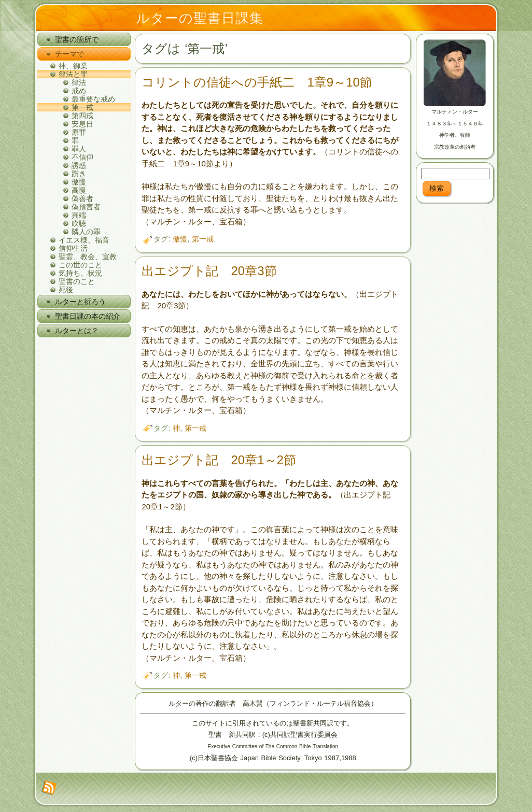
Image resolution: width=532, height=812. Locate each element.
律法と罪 (73, 74)
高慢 (79, 190)
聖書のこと (77, 281)
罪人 (79, 149)
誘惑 (79, 165)
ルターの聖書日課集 (200, 18)
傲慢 (79, 182)
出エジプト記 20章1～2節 (219, 460)
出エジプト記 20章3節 (209, 271)
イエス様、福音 (84, 240)
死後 (66, 290)
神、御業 (73, 66)
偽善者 (82, 198)
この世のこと (80, 265)
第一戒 (82, 107)
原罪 (79, 132)
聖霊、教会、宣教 (88, 257)
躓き (79, 174)
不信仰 (82, 157)
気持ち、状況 (80, 273)
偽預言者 (86, 207)
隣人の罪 (86, 232)
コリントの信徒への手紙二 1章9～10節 (257, 82)
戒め (79, 91)
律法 (79, 82)
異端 (79, 215)
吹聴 (79, 223)
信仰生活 (73, 248)
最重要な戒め (93, 99)
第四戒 (82, 116)
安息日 (82, 124)
